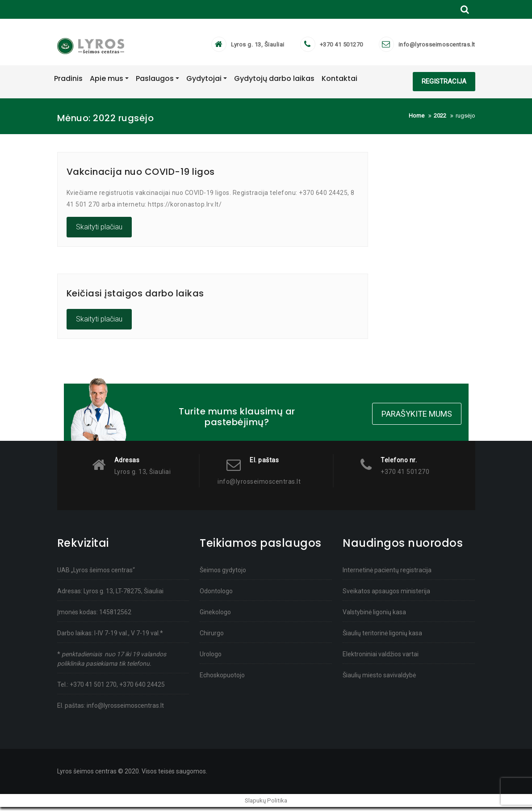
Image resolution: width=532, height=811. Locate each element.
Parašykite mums (417, 416)
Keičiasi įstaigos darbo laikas (135, 297)
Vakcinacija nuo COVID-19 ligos (141, 176)
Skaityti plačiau (99, 231)
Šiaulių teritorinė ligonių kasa (382, 637)
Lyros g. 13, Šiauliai (258, 47)
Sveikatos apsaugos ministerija (386, 595)
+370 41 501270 (341, 47)
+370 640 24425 (142, 688)
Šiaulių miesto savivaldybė (379, 679)
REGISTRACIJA (444, 85)
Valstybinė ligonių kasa (374, 616)
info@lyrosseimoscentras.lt (437, 47)
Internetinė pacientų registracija (387, 574)
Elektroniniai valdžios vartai (381, 658)
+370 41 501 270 (93, 688)
